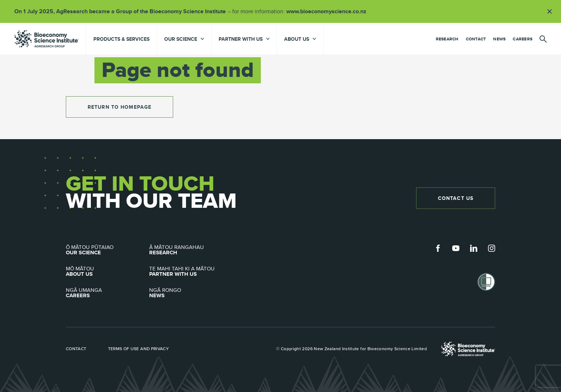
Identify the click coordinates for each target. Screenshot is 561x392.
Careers (523, 39)
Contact (476, 39)
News (499, 39)
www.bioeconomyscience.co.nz (329, 11)
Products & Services (121, 39)
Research (447, 39)
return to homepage (119, 107)
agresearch (47, 39)
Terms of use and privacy (139, 349)
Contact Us (456, 198)
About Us (108, 271)
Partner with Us (191, 271)
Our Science (108, 250)
